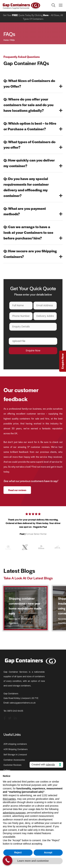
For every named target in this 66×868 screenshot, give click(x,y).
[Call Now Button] (7, 861)
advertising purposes (14, 813)
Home (6, 40)
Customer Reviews (12, 765)
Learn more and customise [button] (33, 861)
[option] (33, 525)
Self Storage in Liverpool (15, 754)
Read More (13, 623)
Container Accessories (14, 760)
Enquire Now (62, 361)
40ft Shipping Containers (16, 749)
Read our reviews (17, 490)
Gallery (7, 770)
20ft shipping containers (15, 744)
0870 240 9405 (15, 711)
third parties (9, 799)
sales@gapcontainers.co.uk (23, 703)
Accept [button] (48, 852)
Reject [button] (18, 852)
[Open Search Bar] (52, 6)
